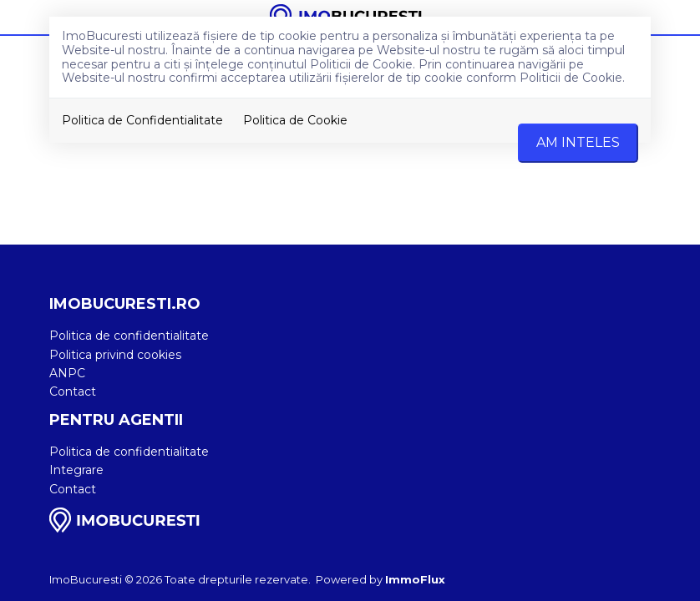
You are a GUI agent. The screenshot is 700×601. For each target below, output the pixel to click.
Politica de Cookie (295, 120)
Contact (73, 391)
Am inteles (578, 142)
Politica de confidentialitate (129, 336)
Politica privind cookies (115, 355)
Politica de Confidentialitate (142, 120)
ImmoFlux (415, 579)
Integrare (76, 470)
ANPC (67, 373)
